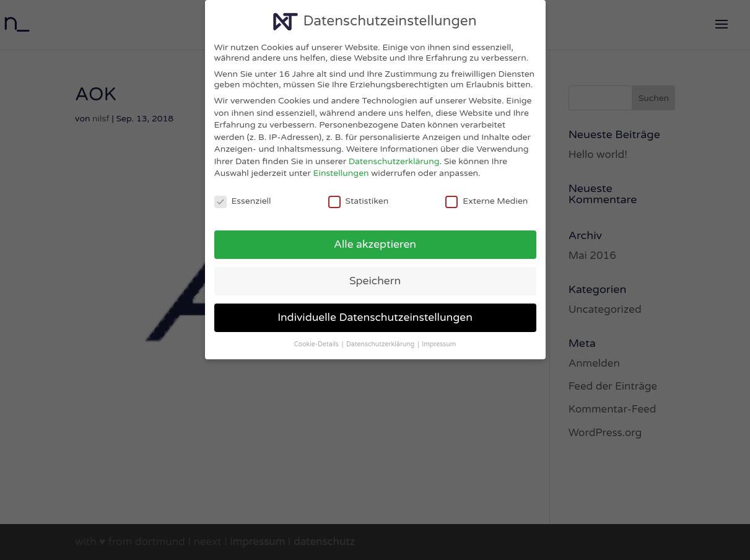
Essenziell (243, 201)
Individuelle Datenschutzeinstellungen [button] (375, 317)
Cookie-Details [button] (317, 344)
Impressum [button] (439, 344)
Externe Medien (486, 201)
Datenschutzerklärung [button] (381, 344)
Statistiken (359, 201)
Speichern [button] (375, 281)
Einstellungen (341, 173)
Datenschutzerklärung (394, 161)
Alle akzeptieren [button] (375, 244)
